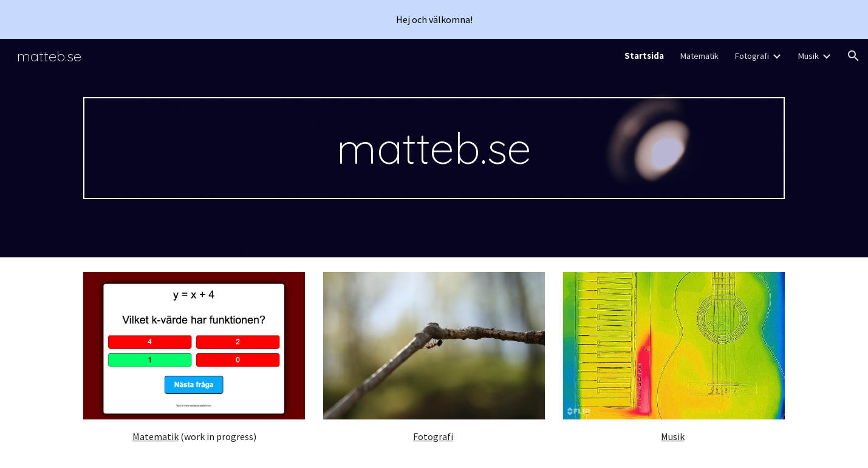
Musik (673, 436)
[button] (853, 56)
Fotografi (433, 436)
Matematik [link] (699, 56)
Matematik (155, 436)
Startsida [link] (644, 56)
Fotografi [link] (752, 56)
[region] (434, 19)
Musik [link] (808, 56)
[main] (434, 148)
